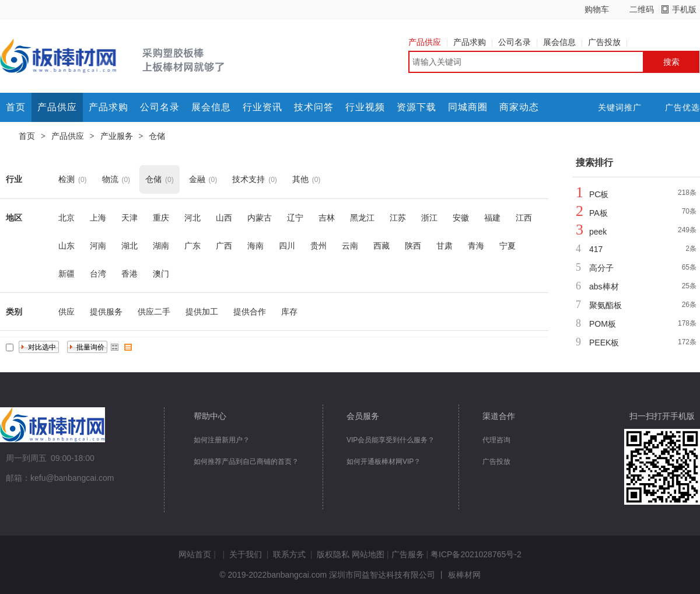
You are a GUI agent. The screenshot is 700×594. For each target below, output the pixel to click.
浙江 (429, 218)
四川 (287, 246)
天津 (129, 218)
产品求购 (473, 42)
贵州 (318, 246)
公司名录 (518, 42)
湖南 (161, 246)
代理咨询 (496, 440)
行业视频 (365, 107)
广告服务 (408, 554)
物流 (110, 179)
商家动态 (519, 107)
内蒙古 (260, 218)
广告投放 (608, 42)
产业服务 (117, 136)
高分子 (601, 268)
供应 (66, 312)
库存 (289, 312)
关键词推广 (620, 107)
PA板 (598, 213)
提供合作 (250, 312)
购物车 (597, 9)
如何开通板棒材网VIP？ (384, 462)
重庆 (161, 218)
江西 (524, 218)
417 (596, 249)
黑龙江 (362, 218)
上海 (98, 218)
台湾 (98, 274)
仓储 (157, 136)
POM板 (603, 324)
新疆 (66, 274)
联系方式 (289, 554)
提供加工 (202, 312)
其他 (300, 179)
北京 (66, 218)
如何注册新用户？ (222, 440)
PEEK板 (604, 343)
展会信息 (563, 42)
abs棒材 (604, 286)
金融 (197, 179)
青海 (476, 246)
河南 (98, 246)
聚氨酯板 (605, 305)
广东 (192, 246)
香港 (129, 274)
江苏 (398, 218)
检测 (66, 179)
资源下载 (416, 107)
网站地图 (368, 554)
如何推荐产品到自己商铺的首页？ (246, 462)
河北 (192, 218)
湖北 (129, 246)
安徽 (461, 218)
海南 (256, 246)
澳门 (161, 274)
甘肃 (444, 246)
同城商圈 (468, 107)
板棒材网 (464, 575)
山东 (66, 246)
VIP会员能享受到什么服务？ (391, 440)
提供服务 (106, 312)
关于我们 (246, 554)
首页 (16, 107)
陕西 (413, 246)
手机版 (684, 9)
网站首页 (195, 554)
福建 (492, 218)
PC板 (599, 194)
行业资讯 (262, 107)
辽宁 (295, 218)
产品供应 (428, 42)
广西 (224, 246)
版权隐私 (333, 554)
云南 (350, 246)
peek (598, 232)
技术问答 (314, 107)
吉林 (327, 218)
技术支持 (249, 179)
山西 (224, 218)
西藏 (381, 246)
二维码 (642, 9)
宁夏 (508, 246)
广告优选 (682, 107)
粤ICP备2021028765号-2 (476, 554)
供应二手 (154, 312)
